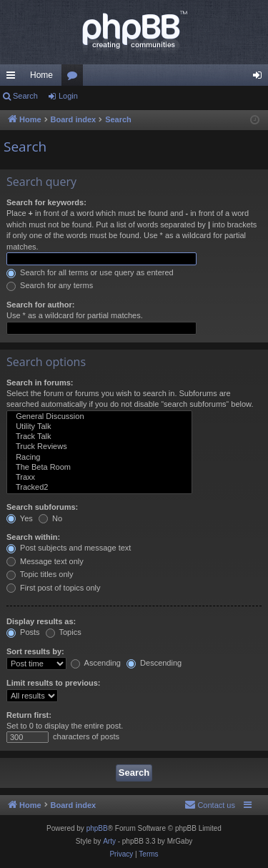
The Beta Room (99, 468)
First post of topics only (54, 588)
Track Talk (99, 437)
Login (68, 96)
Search (25, 96)
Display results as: (41, 621)
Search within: (33, 537)
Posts (23, 632)
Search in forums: (40, 383)
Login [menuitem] (260, 78)
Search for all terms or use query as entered (90, 272)
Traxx (99, 478)
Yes (20, 518)
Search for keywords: (46, 202)
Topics (64, 632)
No (50, 518)
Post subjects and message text (69, 548)
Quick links (14, 78)
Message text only (45, 561)
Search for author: (40, 305)
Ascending (96, 663)
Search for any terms (50, 285)
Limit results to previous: (53, 683)
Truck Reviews (99, 447)
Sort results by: (35, 651)
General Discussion (99, 417)
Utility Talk (99, 427)
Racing (99, 458)
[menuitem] (210, 805)
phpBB (97, 828)
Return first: (29, 715)
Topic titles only (40, 574)
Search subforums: (42, 507)
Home (41, 75)
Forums (75, 78)
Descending (154, 663)
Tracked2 (99, 488)
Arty (109, 841)
